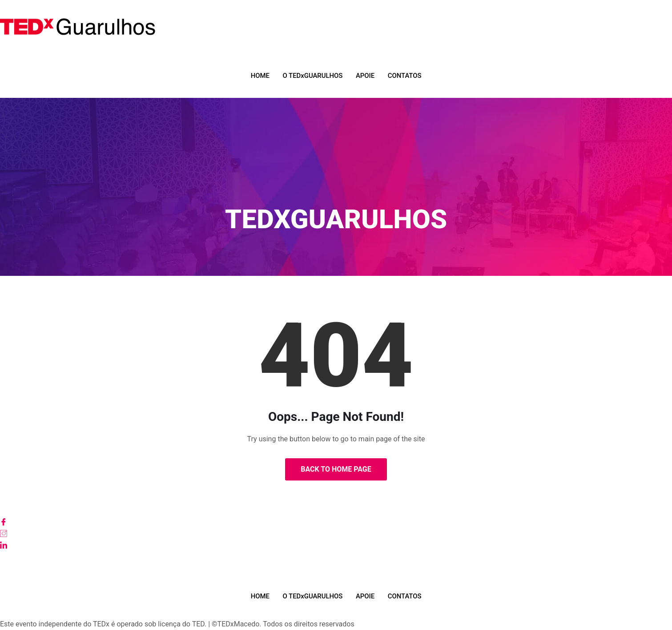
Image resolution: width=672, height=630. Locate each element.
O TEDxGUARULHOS (312, 76)
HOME (260, 76)
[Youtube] (336, 557)
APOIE (365, 76)
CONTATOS (405, 76)
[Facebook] (336, 522)
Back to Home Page (336, 469)
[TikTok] (336, 568)
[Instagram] (336, 533)
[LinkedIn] (336, 545)
